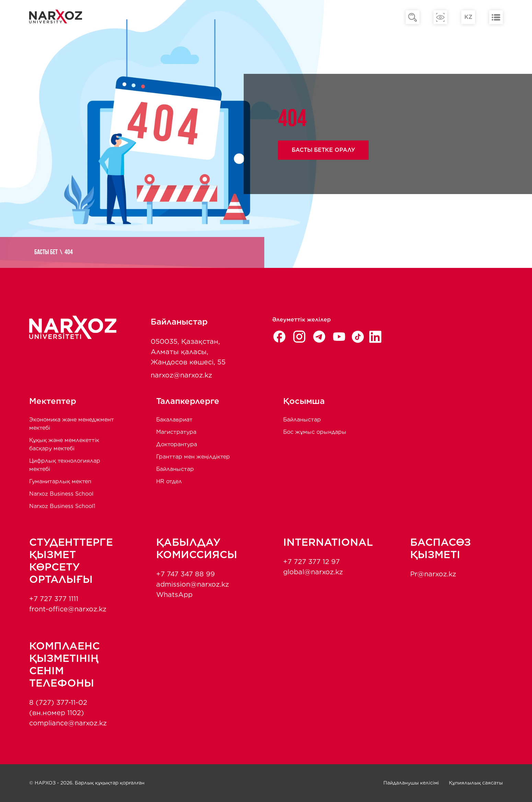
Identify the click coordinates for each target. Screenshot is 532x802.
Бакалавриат (174, 420)
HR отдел (169, 481)
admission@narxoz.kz (193, 584)
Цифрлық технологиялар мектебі (65, 465)
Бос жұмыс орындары (315, 432)
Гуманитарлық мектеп (60, 481)
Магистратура (176, 432)
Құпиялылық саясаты (476, 783)
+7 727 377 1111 (54, 599)
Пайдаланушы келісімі (411, 783)
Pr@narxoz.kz (433, 574)
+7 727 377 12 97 (311, 562)
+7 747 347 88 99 (186, 574)
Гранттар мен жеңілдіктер (193, 457)
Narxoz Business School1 (62, 506)
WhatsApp (174, 595)
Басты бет (46, 252)
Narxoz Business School (61, 494)
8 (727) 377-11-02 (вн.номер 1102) (58, 708)
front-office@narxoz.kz (68, 609)
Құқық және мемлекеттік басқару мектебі (64, 444)
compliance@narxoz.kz (68, 723)
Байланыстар (175, 469)
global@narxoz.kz (313, 572)
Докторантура (177, 444)
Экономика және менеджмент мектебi (72, 424)
